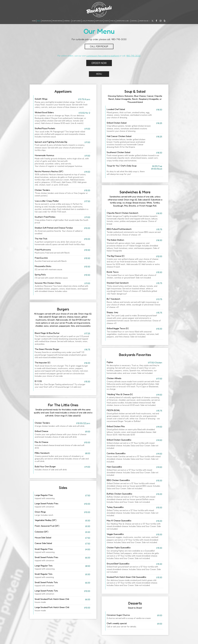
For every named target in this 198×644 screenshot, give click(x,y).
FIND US (113, 21)
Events (107, 21)
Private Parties (57, 21)
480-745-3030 (119, 39)
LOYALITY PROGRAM (88, 21)
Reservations (47, 21)
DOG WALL (135, 21)
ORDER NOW (99, 63)
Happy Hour (99, 21)
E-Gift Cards (77, 21)
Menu (39, 21)
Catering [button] (67, 21)
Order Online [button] (144, 21)
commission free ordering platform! (103, 56)
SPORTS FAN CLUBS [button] (123, 21)
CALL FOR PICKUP (99, 46)
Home (34, 21)
